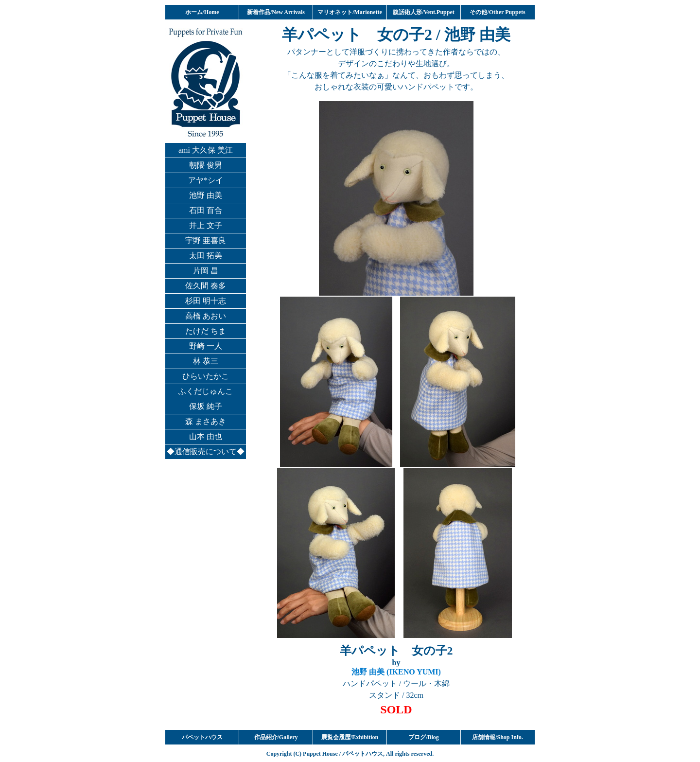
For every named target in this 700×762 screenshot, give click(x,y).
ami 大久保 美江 (206, 150)
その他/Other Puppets (497, 12)
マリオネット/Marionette (350, 12)
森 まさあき (206, 421)
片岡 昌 (206, 271)
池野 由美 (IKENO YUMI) (396, 672)
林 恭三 (206, 361)
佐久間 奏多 (206, 286)
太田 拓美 (206, 256)
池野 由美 (206, 195)
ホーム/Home (202, 12)
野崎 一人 (206, 346)
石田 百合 (206, 210)
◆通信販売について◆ (206, 452)
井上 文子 (206, 225)
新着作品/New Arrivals (276, 12)
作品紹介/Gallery (276, 737)
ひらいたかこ (206, 376)
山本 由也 (206, 436)
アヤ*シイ (206, 180)
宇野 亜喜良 (206, 240)
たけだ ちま (206, 331)
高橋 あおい (206, 316)
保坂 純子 (206, 406)
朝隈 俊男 (206, 165)
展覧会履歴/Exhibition (350, 737)
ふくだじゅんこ (206, 391)
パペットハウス (202, 737)
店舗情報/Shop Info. (498, 737)
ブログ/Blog (424, 737)
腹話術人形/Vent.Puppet (424, 12)
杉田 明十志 (206, 301)
